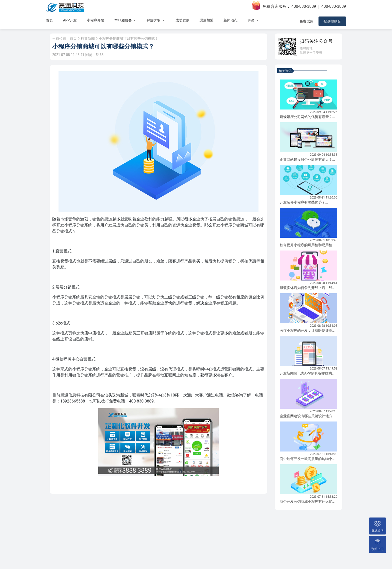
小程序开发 (95, 20)
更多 (253, 20)
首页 (49, 20)
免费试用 (306, 21)
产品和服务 (125, 20)
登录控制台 (332, 21)
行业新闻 (88, 38)
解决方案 (156, 20)
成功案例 (182, 20)
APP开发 (70, 20)
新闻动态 (230, 20)
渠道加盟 (206, 20)
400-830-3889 (304, 6)
